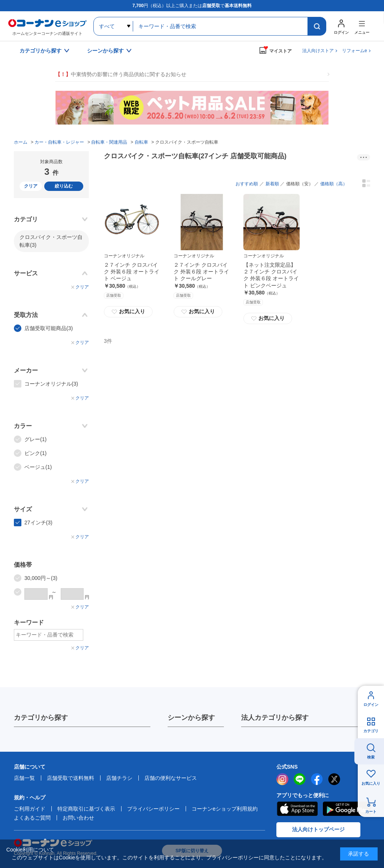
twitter (334, 779)
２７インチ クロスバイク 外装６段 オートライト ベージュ (132, 272)
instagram (282, 779)
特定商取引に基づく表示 (86, 809)
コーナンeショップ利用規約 (225, 809)
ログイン (371, 705)
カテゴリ (371, 731)
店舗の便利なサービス (171, 778)
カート (371, 812)
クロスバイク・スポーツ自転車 (51, 241)
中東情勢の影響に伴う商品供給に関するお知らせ (121, 74)
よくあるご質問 (32, 818)
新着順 (272, 184)
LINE (300, 779)
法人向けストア (318, 51)
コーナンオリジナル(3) (51, 384)
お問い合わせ (78, 818)
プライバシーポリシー (153, 809)
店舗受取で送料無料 (70, 778)
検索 (371, 757)
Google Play (347, 809)
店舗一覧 (24, 778)
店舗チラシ (119, 778)
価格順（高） (334, 184)
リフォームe (355, 51)
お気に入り (128, 312)
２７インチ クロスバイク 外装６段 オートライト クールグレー (201, 272)
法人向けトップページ (318, 829)
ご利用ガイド (30, 809)
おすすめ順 (247, 184)
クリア (31, 186)
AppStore (297, 809)
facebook (317, 779)
